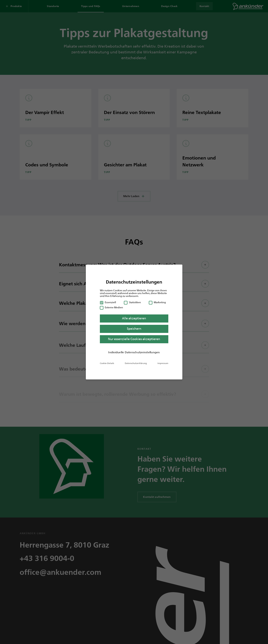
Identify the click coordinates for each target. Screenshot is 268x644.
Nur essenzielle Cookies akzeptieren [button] (134, 339)
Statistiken (132, 302)
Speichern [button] (134, 329)
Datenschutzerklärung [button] (136, 363)
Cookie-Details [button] (107, 363)
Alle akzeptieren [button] (134, 318)
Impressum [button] (163, 363)
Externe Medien (111, 307)
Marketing (157, 302)
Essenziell (108, 302)
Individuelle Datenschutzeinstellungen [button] (134, 352)
